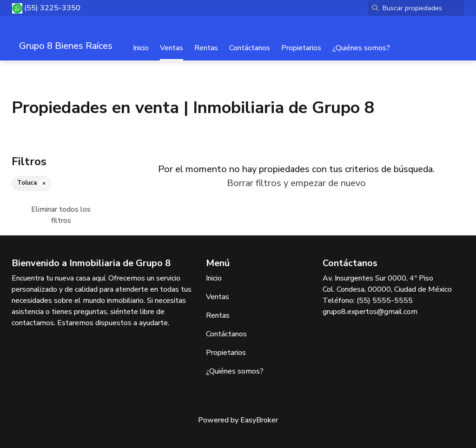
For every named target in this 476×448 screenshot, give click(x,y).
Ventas (172, 48)
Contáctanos (250, 48)
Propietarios (301, 48)
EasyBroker (259, 420)
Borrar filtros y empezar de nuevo (296, 183)
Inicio (141, 48)
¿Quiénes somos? (361, 48)
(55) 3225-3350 (52, 8)
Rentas (206, 48)
